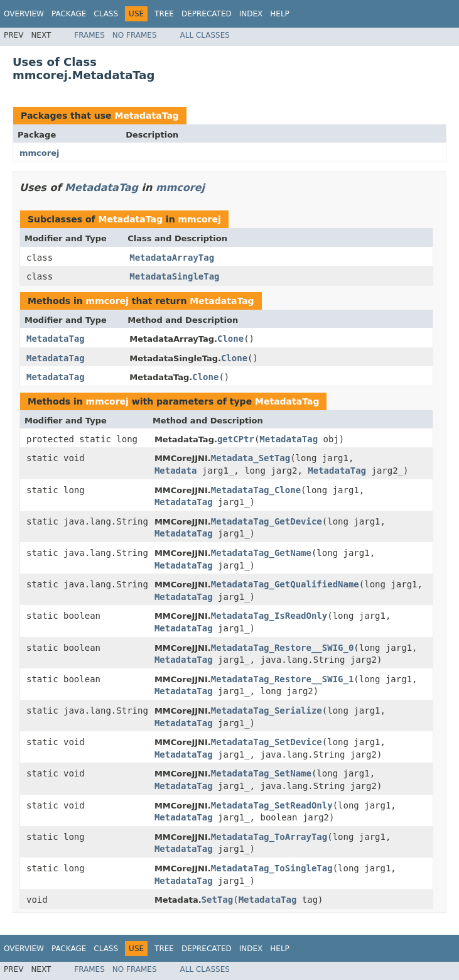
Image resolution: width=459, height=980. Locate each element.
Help (280, 14)
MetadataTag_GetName (261, 553)
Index (251, 14)
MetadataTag (146, 116)
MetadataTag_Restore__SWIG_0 (283, 648)
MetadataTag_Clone (256, 490)
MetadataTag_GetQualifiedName (285, 584)
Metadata (175, 471)
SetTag (218, 900)
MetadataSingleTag (174, 276)
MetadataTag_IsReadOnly (269, 616)
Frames (89, 35)
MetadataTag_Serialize (267, 710)
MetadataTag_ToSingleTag (272, 868)
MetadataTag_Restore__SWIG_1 (283, 679)
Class (106, 14)
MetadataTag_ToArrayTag (269, 837)
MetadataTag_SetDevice (267, 742)
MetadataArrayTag (172, 258)
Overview (24, 14)
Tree (164, 14)
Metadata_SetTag (251, 458)
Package (69, 14)
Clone (230, 339)
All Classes (205, 35)
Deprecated (207, 14)
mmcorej (39, 153)
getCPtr (236, 439)
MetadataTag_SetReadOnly (272, 805)
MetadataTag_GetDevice (267, 521)
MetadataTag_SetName (261, 773)
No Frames (135, 35)
